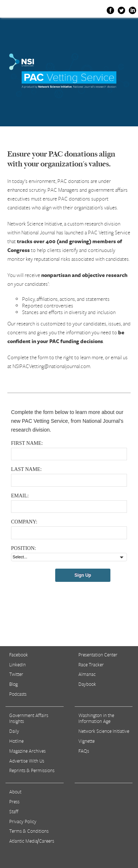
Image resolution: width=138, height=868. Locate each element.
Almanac (87, 674)
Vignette (86, 741)
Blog (13, 684)
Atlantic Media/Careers (32, 841)
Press (14, 802)
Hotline (16, 741)
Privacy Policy (23, 821)
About (15, 792)
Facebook (19, 655)
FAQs (84, 751)
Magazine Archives (27, 751)
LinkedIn (17, 664)
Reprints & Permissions (32, 770)
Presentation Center (98, 655)
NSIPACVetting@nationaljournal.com (51, 366)
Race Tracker (91, 664)
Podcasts (18, 694)
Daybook (87, 684)
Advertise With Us (27, 761)
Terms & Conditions (29, 831)
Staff (14, 811)
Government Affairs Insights (29, 718)
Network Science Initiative (104, 731)
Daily (14, 731)
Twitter (16, 674)
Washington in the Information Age (96, 718)
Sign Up (83, 575)
